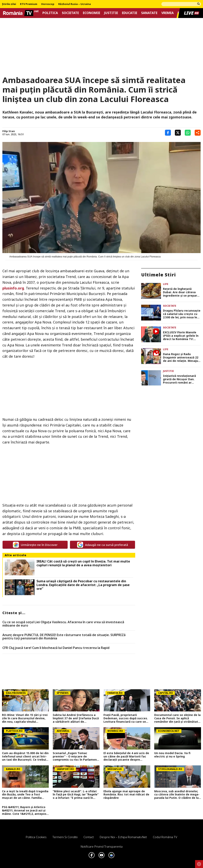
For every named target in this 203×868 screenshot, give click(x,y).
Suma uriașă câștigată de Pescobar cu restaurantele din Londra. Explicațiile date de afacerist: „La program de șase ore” (83, 585)
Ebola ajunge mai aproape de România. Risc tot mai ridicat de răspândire (126, 795)
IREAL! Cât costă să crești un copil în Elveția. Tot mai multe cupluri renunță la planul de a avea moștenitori (83, 563)
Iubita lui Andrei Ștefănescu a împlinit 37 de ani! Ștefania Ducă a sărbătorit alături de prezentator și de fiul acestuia (76, 718)
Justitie (111, 13)
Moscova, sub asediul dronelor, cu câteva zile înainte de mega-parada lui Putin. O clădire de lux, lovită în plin (178, 795)
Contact (89, 837)
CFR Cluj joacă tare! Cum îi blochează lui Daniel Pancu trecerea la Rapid (56, 648)
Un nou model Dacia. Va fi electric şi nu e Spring (172, 755)
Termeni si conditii (65, 837)
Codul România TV (165, 837)
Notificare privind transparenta (102, 846)
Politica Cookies (36, 837)
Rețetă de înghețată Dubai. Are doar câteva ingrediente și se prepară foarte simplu (181, 292)
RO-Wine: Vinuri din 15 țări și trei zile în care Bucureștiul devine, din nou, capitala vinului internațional (25, 718)
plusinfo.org (13, 288)
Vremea (168, 13)
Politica (50, 13)
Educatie (130, 13)
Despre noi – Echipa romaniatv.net (123, 837)
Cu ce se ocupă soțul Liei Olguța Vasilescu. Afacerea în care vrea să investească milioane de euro (63, 624)
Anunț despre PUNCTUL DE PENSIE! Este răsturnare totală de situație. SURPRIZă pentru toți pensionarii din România (64, 637)
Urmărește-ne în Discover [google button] (35, 545)
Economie (91, 13)
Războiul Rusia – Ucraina (75, 4)
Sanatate (149, 13)
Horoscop (48, 4)
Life (166, 284)
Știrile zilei (9, 4)
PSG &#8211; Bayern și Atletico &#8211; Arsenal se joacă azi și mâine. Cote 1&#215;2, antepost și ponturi (25, 810)
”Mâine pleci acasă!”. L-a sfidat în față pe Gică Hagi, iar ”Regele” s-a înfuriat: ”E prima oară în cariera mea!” (76, 795)
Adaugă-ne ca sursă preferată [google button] (103, 545)
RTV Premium (29, 4)
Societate (70, 13)
